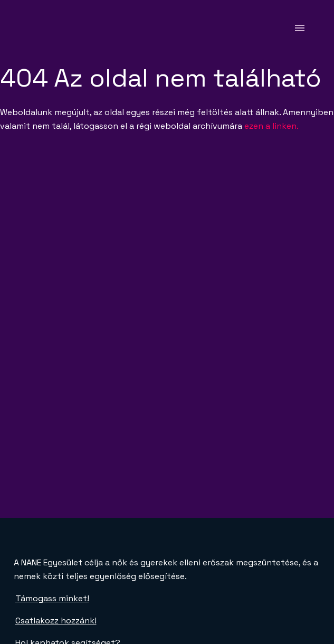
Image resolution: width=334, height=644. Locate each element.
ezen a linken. (271, 126)
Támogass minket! (52, 598)
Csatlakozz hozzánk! (56, 621)
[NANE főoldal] (41, 28)
